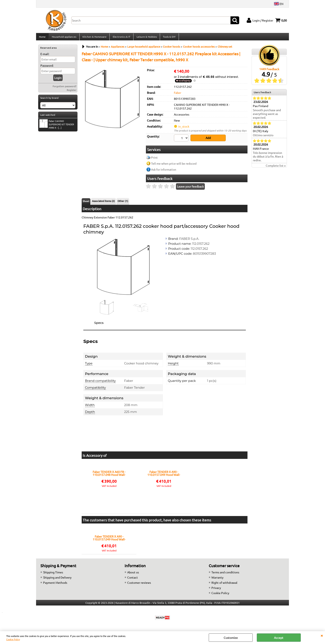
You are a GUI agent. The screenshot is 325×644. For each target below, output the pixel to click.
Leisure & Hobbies (146, 38)
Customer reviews (139, 584)
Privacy (216, 589)
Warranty (217, 579)
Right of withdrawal (224, 584)
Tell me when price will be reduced (174, 165)
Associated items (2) (103, 203)
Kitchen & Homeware (94, 38)
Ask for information (164, 171)
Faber (178, 95)
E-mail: (45, 56)
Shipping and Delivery (57, 579)
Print (154, 159)
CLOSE (322, 635)
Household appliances (64, 38)
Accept (279, 638)
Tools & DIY (168, 38)
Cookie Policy (13, 639)
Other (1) (123, 203)
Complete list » (276, 168)
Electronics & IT (121, 38)
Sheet (86, 203)
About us (133, 574)
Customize (231, 638)
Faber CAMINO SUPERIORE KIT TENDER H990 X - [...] (57, 127)
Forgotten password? (65, 89)
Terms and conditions (225, 574)
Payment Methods (55, 584)
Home (42, 38)
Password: (47, 68)
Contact (133, 579)
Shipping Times (53, 574)
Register (72, 92)
